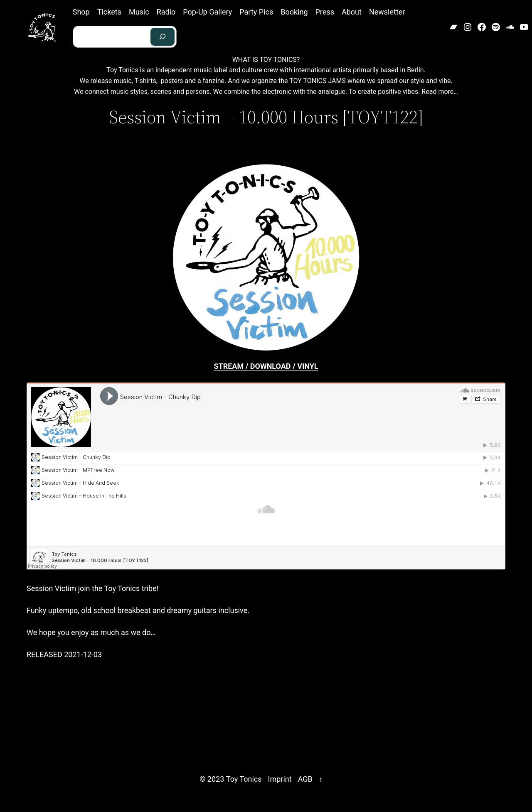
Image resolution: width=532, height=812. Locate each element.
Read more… (440, 92)
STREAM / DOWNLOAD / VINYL (266, 366)
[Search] (163, 37)
